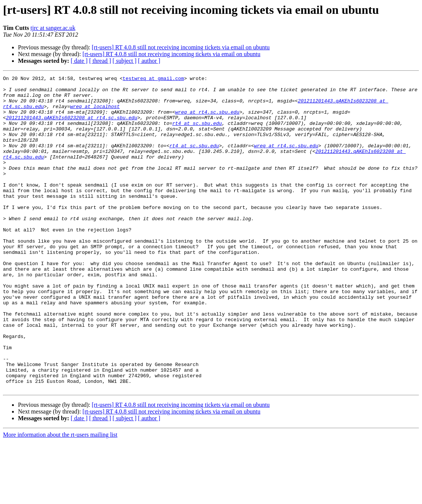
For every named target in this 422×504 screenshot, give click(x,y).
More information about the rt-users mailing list (60, 497)
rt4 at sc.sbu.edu (197, 133)
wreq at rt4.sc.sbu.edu (207, 120)
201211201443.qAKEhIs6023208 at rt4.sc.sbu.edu (72, 126)
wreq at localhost (95, 113)
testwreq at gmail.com (153, 79)
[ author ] (149, 61)
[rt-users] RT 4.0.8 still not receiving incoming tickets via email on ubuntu (181, 47)
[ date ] (79, 61)
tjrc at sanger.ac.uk (53, 28)
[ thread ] (100, 61)
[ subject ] (125, 61)
